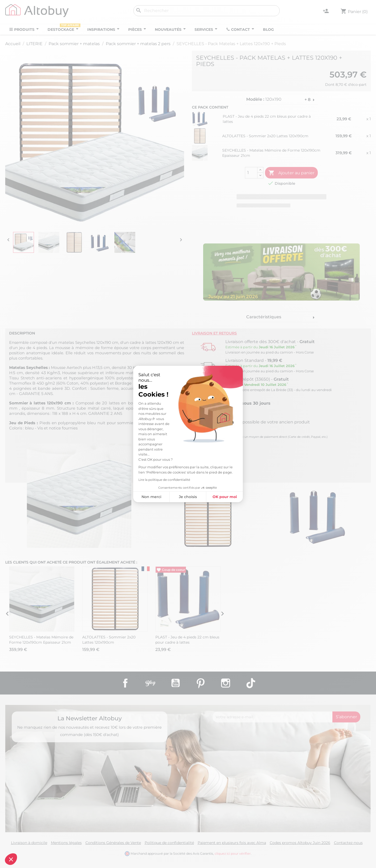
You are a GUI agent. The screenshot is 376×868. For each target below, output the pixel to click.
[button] (11, 859)
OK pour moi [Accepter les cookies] (225, 497)
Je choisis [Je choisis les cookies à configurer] (188, 497)
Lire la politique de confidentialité (164, 480)
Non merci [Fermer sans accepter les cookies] (151, 497)
